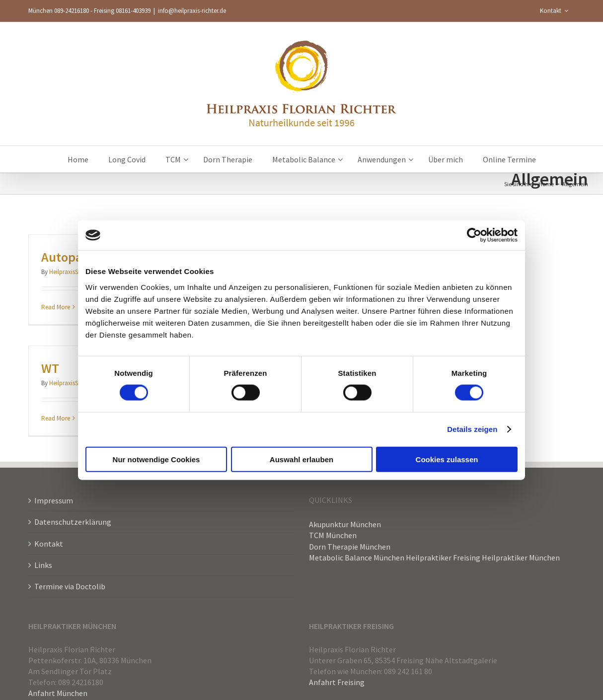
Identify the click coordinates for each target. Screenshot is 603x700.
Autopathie (73, 257)
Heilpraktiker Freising (443, 558)
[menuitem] (554, 11)
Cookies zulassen (447, 459)
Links (43, 565)
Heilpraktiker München (521, 558)
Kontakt (49, 544)
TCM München (333, 535)
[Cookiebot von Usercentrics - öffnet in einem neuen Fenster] (474, 235)
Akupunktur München (345, 524)
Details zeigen (472, 429)
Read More (56, 307)
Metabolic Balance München (357, 558)
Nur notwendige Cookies (156, 459)
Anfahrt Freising (337, 682)
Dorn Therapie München (350, 547)
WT (50, 368)
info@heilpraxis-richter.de (192, 11)
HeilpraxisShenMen (74, 272)
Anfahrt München (58, 693)
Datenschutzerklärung (73, 522)
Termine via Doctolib (70, 586)
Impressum (54, 500)
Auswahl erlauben (301, 459)
